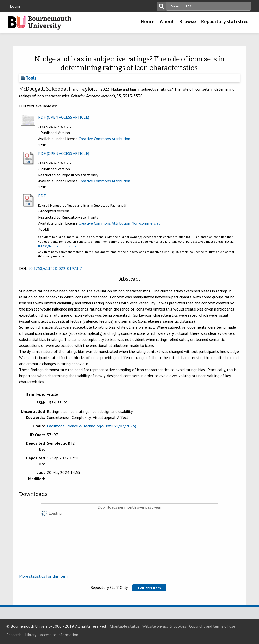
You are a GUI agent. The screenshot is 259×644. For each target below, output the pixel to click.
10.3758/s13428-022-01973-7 (55, 268)
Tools (29, 78)
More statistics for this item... (45, 576)
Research (14, 635)
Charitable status (125, 626)
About (167, 22)
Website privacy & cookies (164, 626)
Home (147, 22)
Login (15, 6)
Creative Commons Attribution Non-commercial (119, 223)
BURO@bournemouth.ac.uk (57, 246)
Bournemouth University (40, 23)
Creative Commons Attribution (104, 139)
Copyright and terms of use (212, 626)
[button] (149, 588)
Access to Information (59, 635)
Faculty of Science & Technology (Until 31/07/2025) (91, 426)
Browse (187, 22)
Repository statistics (225, 22)
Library (31, 635)
